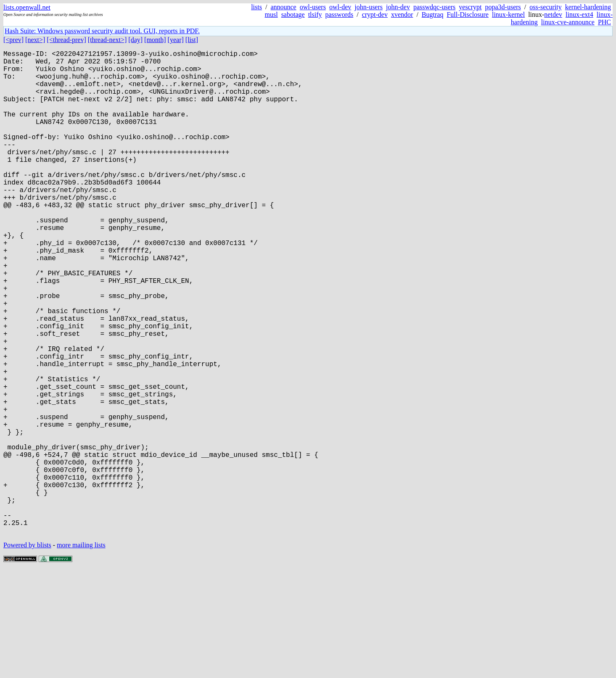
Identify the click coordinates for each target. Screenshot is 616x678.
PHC (604, 22)
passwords (340, 15)
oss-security (545, 7)
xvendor (402, 15)
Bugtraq (433, 15)
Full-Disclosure (468, 15)
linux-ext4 (579, 15)
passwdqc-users (434, 7)
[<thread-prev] (66, 40)
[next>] (35, 40)
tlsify (315, 15)
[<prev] (13, 40)
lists (256, 7)
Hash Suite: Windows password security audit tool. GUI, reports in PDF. (102, 31)
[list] (192, 40)
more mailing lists (81, 653)
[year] (176, 40)
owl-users (313, 7)
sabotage (293, 15)
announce (283, 7)
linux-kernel (508, 15)
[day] (135, 40)
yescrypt (470, 7)
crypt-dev (375, 15)
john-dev (398, 7)
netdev (553, 15)
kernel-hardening (588, 7)
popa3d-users (503, 7)
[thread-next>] (107, 40)
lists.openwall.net (27, 7)
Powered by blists (27, 653)
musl (271, 15)
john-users (369, 7)
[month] (155, 40)
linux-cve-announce (568, 22)
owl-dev (340, 7)
